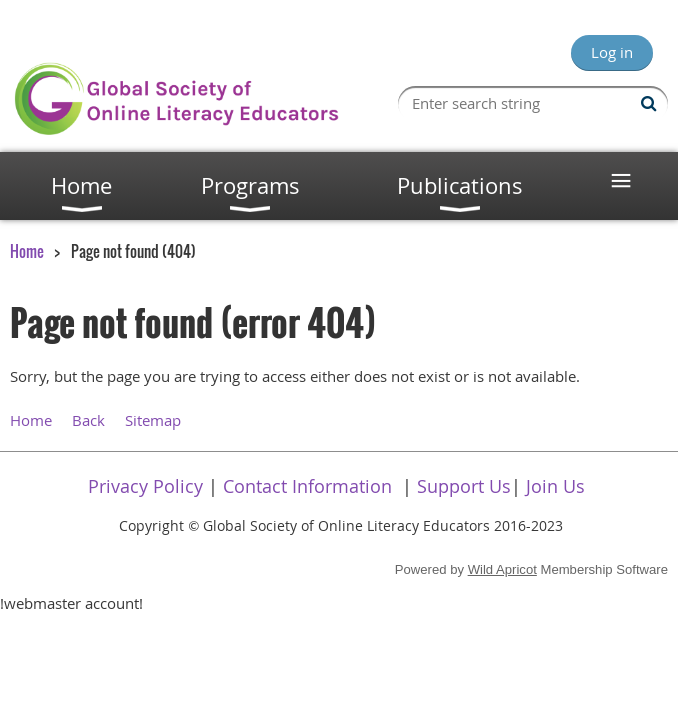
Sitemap (153, 420)
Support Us (464, 486)
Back (88, 420)
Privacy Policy (145, 486)
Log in (612, 52)
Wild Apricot (502, 569)
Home (27, 251)
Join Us (555, 486)
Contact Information (307, 486)
